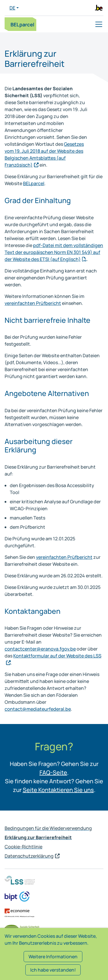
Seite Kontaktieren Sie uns (58, 790)
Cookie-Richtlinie (23, 847)
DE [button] (12, 8)
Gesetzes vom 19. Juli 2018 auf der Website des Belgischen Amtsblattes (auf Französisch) (44, 154)
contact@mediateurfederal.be (38, 709)
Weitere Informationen (53, 957)
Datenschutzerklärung (29, 856)
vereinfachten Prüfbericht (33, 303)
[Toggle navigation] (99, 24)
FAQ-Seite (53, 772)
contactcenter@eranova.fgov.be (40, 649)
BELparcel (34, 183)
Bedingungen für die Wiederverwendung (48, 828)
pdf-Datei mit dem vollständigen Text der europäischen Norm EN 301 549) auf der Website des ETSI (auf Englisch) (54, 252)
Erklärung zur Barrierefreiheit (38, 837)
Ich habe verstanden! (53, 970)
